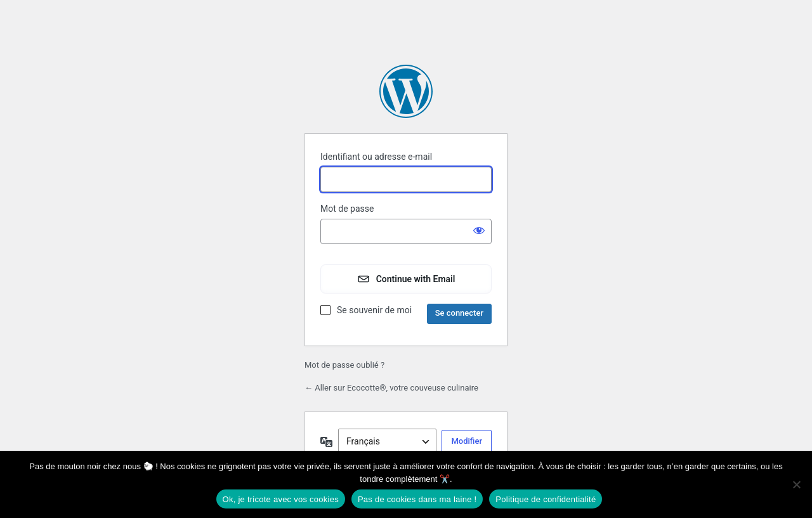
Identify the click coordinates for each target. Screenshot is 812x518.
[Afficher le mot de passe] (479, 230)
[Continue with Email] (406, 279)
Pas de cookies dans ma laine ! (417, 499)
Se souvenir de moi (374, 310)
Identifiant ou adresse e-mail (376, 157)
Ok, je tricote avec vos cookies (281, 499)
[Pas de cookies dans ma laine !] (796, 484)
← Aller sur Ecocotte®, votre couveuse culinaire (391, 388)
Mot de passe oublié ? (344, 365)
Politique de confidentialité (546, 499)
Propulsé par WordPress (406, 91)
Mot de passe (347, 209)
